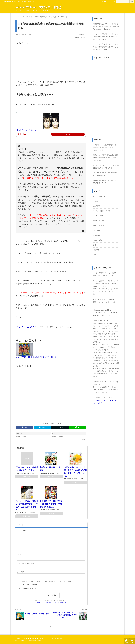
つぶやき (96, 201)
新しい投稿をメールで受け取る (28, 588)
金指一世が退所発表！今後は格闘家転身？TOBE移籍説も (105, 174)
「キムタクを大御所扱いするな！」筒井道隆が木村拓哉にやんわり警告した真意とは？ (105, 37)
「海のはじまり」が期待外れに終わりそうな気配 (27, 469)
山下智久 (61, 437)
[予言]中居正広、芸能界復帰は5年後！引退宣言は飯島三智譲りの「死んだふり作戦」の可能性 (105, 147)
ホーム (51, 627)
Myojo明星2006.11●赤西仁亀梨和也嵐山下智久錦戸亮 (36, 357)
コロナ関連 (97, 206)
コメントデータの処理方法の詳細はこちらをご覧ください (51, 602)
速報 (94, 245)
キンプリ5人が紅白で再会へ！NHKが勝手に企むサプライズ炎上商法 (106, 166)
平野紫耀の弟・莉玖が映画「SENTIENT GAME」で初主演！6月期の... (51, 504)
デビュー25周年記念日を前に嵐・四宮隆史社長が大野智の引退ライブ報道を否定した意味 (105, 158)
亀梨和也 (55, 437)
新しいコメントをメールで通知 (28, 585)
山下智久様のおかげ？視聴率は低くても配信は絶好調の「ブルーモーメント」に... (75, 472)
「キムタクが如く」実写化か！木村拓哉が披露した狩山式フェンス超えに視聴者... (27, 505)
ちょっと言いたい (99, 196)
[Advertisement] (51, 60)
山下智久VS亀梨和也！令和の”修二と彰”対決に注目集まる (51, 26)
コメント (84, 440)
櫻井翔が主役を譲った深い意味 (51, 469)
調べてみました (98, 235)
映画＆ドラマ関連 (82, 37)
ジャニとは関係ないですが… (102, 211)
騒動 (94, 255)
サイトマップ (112, 2)
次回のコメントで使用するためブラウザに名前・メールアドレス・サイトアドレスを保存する (47, 581)
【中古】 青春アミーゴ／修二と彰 (26, 130)
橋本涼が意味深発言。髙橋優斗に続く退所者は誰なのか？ (105, 182)
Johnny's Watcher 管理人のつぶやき (38, 7)
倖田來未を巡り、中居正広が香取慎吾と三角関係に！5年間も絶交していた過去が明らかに (106, 26)
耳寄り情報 (97, 230)
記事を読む (27, 477)
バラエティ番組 (98, 216)
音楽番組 (96, 250)
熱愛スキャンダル (99, 226)
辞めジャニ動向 (98, 240)
